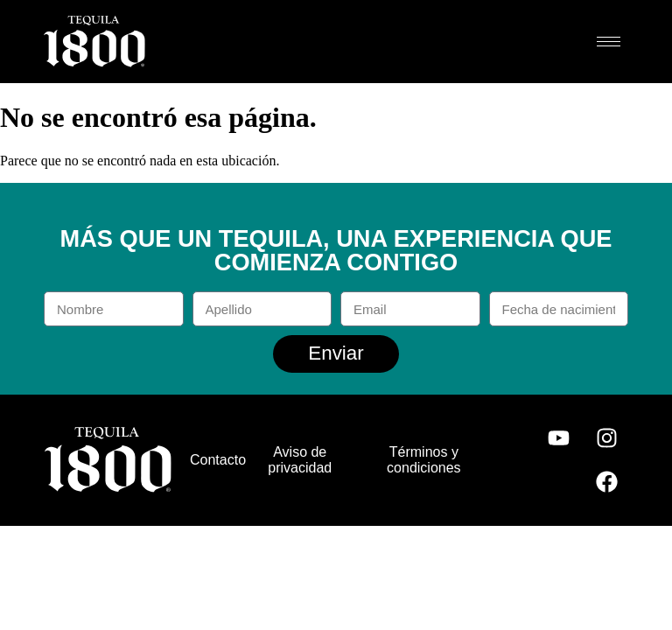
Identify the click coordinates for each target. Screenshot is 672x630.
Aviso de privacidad (300, 460)
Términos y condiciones (424, 460)
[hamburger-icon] (609, 42)
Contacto (218, 460)
